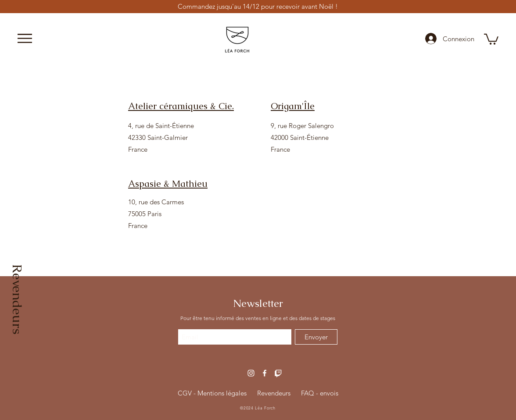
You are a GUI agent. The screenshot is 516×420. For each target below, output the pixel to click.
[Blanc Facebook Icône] (265, 373)
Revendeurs (274, 393)
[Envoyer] (316, 337)
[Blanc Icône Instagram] (251, 373)
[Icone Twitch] (278, 373)
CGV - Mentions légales (212, 393)
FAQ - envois (320, 393)
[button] (25, 38)
